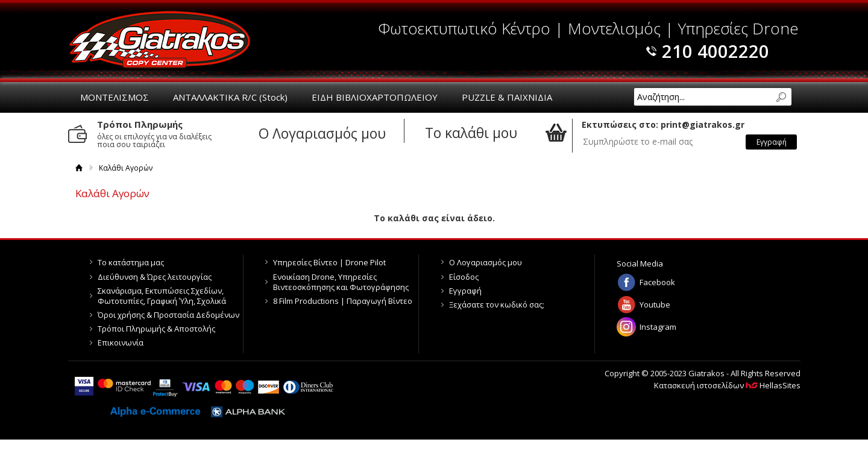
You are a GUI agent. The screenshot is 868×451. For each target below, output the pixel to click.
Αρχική (79, 168)
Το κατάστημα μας (131, 262)
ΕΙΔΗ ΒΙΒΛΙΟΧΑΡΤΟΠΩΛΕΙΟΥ (375, 97)
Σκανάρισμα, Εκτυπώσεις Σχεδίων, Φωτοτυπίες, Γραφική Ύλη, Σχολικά (162, 296)
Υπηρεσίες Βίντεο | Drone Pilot (329, 262)
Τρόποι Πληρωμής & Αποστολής (156, 329)
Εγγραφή (465, 291)
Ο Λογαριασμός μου (486, 262)
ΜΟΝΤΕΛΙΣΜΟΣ (115, 97)
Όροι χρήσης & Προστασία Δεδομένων (168, 315)
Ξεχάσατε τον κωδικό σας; (497, 304)
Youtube (655, 304)
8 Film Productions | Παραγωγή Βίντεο (343, 301)
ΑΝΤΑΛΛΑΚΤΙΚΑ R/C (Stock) (230, 97)
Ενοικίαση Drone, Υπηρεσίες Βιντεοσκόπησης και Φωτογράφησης (341, 282)
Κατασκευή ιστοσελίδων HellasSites (727, 385)
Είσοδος (464, 277)
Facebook (657, 282)
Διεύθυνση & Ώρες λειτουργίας (155, 277)
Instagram (658, 327)
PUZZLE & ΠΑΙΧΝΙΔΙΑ (507, 97)
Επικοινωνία (121, 342)
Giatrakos (160, 39)
